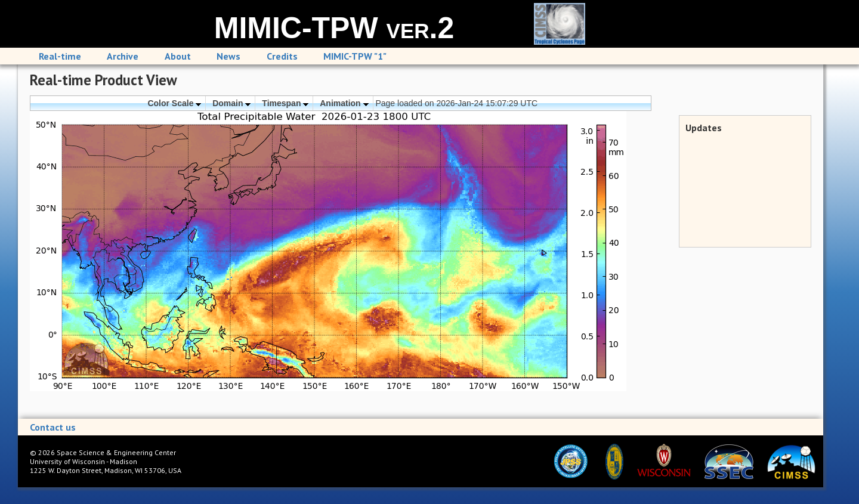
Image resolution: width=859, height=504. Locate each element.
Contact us (53, 427)
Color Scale (174, 103)
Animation (344, 103)
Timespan (285, 103)
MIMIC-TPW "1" (355, 56)
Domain (231, 103)
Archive (123, 56)
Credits (282, 56)
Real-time (60, 56)
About (178, 56)
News (228, 56)
